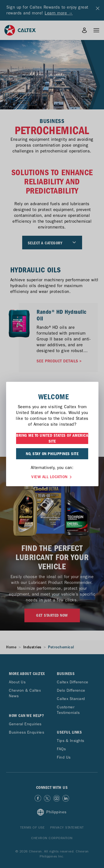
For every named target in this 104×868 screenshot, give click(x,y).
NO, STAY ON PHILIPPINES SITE (52, 454)
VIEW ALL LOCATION (52, 476)
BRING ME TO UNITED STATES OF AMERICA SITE (52, 438)
